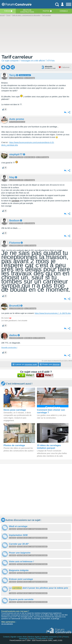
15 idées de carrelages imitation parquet (49, 447)
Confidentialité (41, 639)
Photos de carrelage (14, 445)
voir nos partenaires (7, 624)
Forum (7, 11)
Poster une (50, 364)
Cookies (50, 639)
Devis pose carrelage (15, 410)
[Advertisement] (36, 489)
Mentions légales (34, 637)
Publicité (32, 639)
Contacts (6, 637)
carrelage (15, 201)
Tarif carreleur (17, 57)
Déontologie (23, 639)
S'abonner (64, 67)
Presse (66, 637)
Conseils (64, 11)
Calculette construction (49, 637)
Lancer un (25, 364)
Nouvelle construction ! (9, 348)
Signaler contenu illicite (19, 637)
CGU (60, 637)
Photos (46, 11)
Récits (27, 11)
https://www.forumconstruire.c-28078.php (53, 313)
